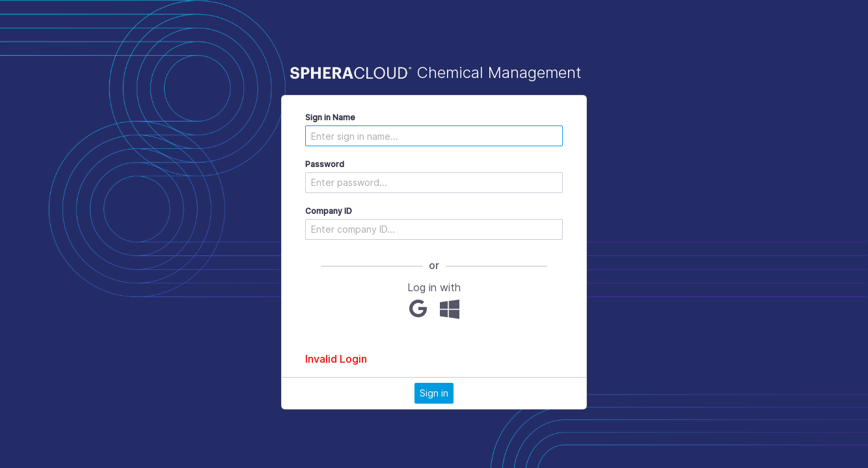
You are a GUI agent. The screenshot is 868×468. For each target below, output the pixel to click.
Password (325, 164)
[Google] (418, 309)
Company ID (329, 211)
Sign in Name (330, 117)
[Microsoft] (450, 309)
